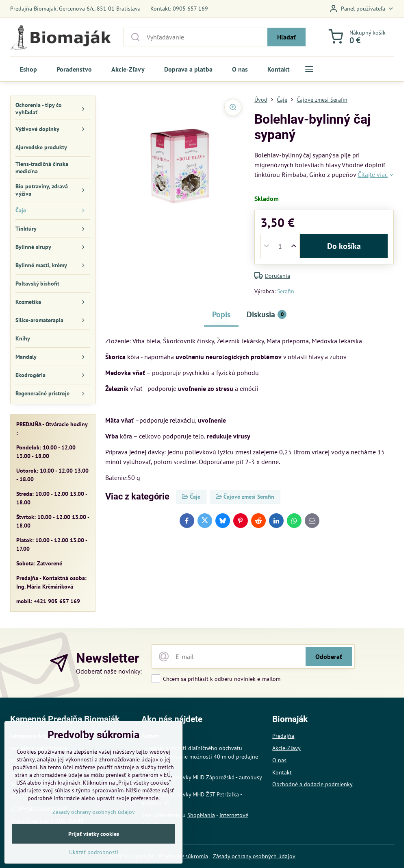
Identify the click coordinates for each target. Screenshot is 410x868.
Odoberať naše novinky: (109, 671)
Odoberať (329, 656)
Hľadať (286, 37)
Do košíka (344, 246)
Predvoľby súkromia (183, 856)
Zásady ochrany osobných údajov (254, 856)
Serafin (286, 291)
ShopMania (201, 815)
